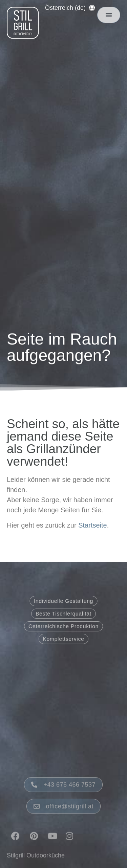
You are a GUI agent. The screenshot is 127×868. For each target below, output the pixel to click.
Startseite (92, 525)
